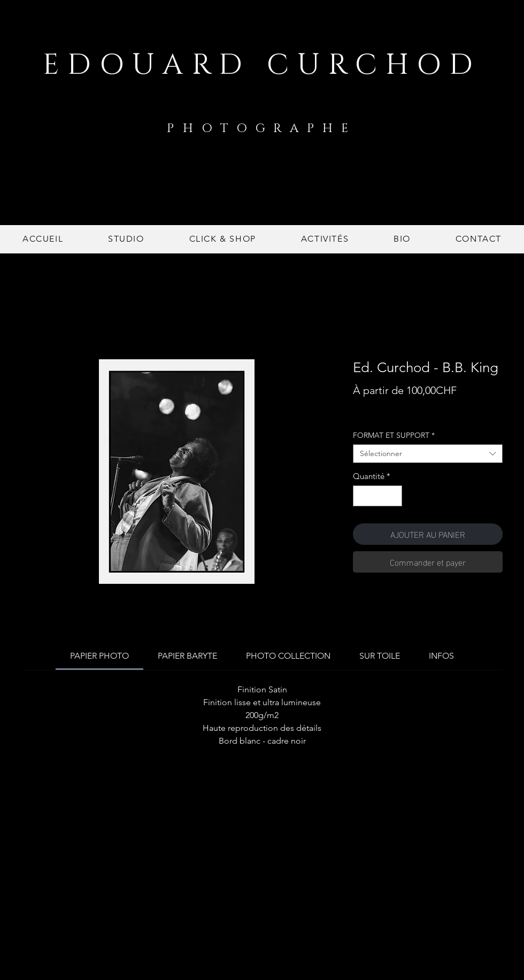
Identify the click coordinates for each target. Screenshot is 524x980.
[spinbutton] (378, 496)
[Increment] (394, 496)
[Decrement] (362, 496)
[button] (223, 239)
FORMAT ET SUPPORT (394, 435)
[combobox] (428, 454)
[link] (99, 656)
